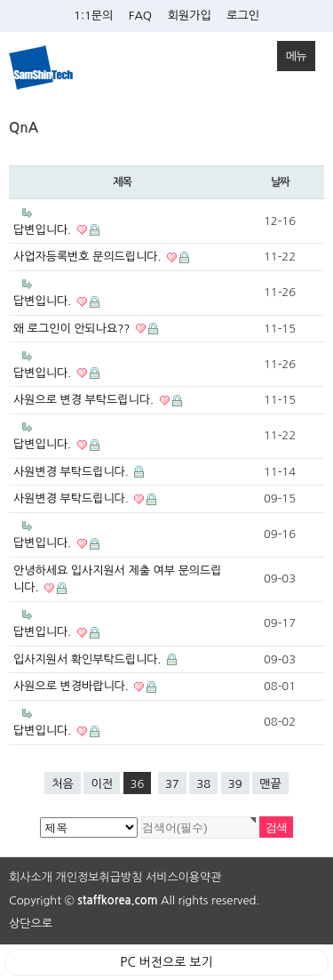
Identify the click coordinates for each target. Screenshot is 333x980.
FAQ (140, 16)
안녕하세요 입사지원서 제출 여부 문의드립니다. (118, 579)
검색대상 (0, 121)
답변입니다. (56, 230)
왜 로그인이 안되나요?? (86, 329)
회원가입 (190, 16)
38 (200, 781)
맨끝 (270, 784)
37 (169, 781)
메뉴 (292, 52)
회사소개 (31, 877)
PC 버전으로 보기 (166, 962)
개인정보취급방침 (99, 877)
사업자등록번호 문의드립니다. (101, 257)
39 (232, 781)
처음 (62, 784)
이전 (101, 784)
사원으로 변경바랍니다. (85, 687)
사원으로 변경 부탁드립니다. (98, 400)
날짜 (280, 182)
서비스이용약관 (184, 877)
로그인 (243, 16)
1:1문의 (93, 16)
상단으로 (31, 924)
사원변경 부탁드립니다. (79, 472)
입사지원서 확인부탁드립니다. (95, 660)
